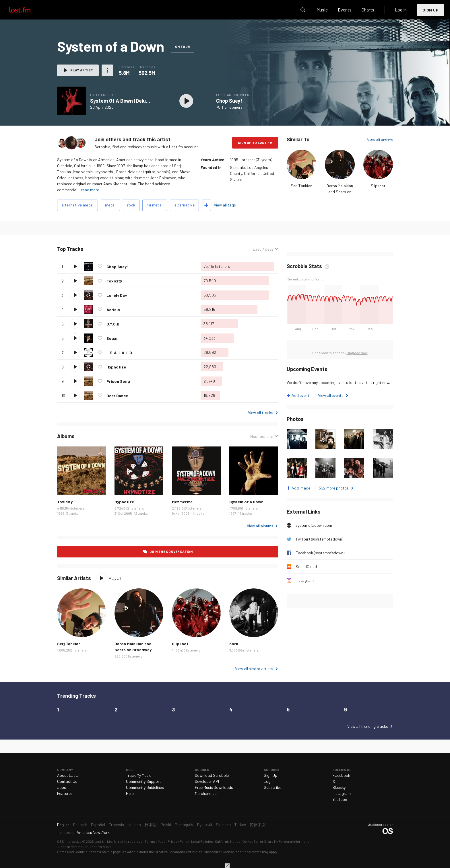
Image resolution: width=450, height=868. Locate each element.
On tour (183, 46)
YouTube (340, 799)
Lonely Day (117, 295)
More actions (107, 70)
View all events (331, 395)
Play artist (82, 70)
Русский (204, 825)
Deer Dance (117, 396)
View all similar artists (254, 669)
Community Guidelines (145, 787)
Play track (75, 266)
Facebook (341, 775)
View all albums (260, 526)
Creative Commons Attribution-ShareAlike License (194, 852)
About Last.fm (70, 775)
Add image (301, 488)
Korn (234, 644)
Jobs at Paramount (73, 846)
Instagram (305, 580)
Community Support (143, 781)
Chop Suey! (229, 101)
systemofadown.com (314, 525)
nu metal (155, 205)
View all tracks (261, 412)
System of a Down (246, 502)
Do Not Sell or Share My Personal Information (277, 841)
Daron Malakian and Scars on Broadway (340, 192)
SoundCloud (306, 566)
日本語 (151, 825)
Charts (368, 10)
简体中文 (258, 825)
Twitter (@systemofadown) (319, 539)
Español (98, 825)
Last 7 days (263, 249)
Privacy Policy (178, 841)
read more (90, 190)
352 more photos (334, 488)
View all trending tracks (368, 726)
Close (227, 866)
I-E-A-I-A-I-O (119, 353)
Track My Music (139, 775)
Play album (186, 101)
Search (303, 10)
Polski (166, 825)
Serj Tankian (301, 186)
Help (130, 793)
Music (322, 10)
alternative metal (77, 205)
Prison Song (118, 381)
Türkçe (240, 825)
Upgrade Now (357, 353)
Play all (115, 578)
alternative (184, 205)
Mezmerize (182, 502)
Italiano (134, 825)
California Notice (228, 841)
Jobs (62, 787)
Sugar (112, 338)
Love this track (100, 266)
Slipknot (378, 186)
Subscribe (272, 787)
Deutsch (80, 825)
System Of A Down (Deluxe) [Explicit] (133, 101)
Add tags (206, 205)
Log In (401, 10)
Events (345, 10)
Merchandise (206, 793)
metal (110, 205)
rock (131, 205)
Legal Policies (202, 841)
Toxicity (114, 281)
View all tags (225, 205)
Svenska (223, 825)
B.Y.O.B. (114, 324)
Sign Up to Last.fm (255, 143)
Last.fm (26, 10)
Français (116, 825)
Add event (300, 395)
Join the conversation (171, 551)
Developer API (207, 781)
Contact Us (67, 781)
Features (65, 793)
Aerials (113, 310)
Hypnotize (116, 367)
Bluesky (339, 787)
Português (184, 825)
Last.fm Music (101, 846)
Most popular (262, 436)
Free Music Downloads (214, 787)
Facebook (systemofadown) (320, 553)
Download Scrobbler (213, 775)
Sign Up (430, 10)
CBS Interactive (69, 841)
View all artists (380, 140)
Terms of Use (155, 841)
